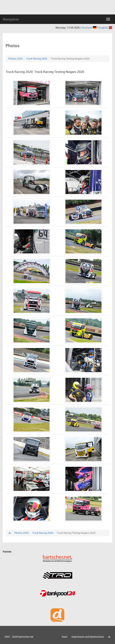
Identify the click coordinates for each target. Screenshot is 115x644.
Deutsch (89, 28)
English (105, 28)
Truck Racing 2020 (37, 59)
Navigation (11, 19)
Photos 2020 (16, 59)
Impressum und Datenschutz (88, 637)
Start (65, 637)
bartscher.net (26, 637)
